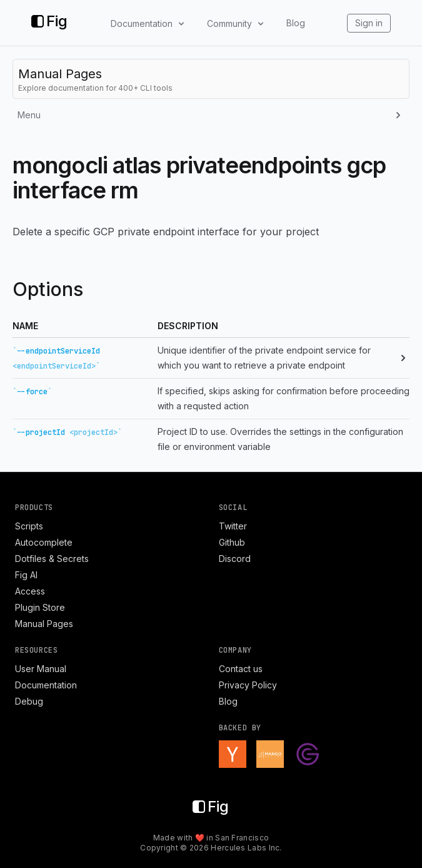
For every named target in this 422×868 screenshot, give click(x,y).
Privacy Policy (248, 685)
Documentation (46, 685)
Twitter (233, 526)
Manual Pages (44, 624)
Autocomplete (44, 542)
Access (30, 591)
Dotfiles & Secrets (52, 559)
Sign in (369, 23)
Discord (235, 559)
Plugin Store (40, 607)
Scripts (29, 526)
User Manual (41, 669)
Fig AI (26, 575)
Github (232, 542)
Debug (29, 701)
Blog (296, 23)
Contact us (241, 669)
